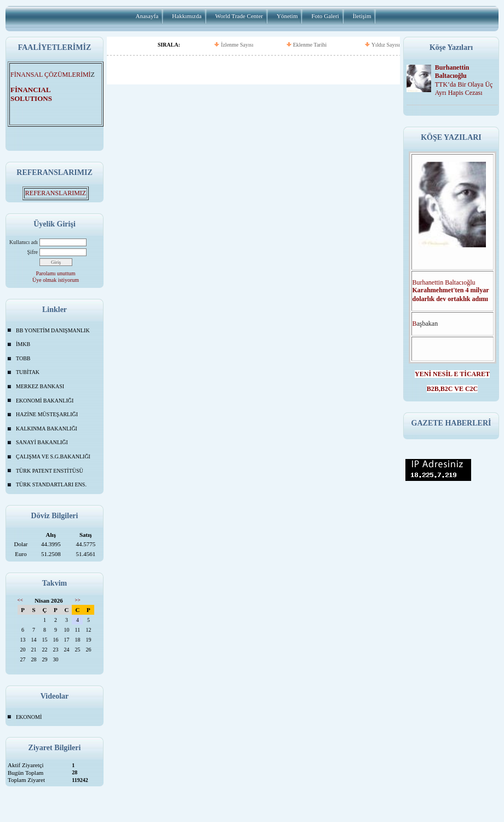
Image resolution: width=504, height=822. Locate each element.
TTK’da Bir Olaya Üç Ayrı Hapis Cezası (464, 89)
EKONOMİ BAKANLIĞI (45, 401)
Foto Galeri (325, 16)
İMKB (23, 344)
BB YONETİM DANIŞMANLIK (53, 330)
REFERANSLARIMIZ (56, 193)
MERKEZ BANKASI (40, 386)
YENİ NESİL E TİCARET (452, 374)
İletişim (362, 16)
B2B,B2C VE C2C (452, 389)
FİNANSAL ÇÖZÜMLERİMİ (51, 75)
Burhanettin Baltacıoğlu (452, 72)
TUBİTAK (28, 372)
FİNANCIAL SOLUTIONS (38, 94)
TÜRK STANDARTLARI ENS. (51, 484)
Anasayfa (147, 16)
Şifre (33, 252)
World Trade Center (239, 16)
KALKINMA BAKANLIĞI (47, 429)
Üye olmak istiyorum (56, 280)
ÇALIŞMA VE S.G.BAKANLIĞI (53, 457)
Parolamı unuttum (56, 273)
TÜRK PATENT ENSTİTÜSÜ (50, 471)
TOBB (23, 358)
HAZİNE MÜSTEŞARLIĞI (47, 414)
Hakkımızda (187, 16)
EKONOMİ (29, 717)
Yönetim (287, 16)
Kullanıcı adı (24, 242)
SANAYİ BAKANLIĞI (42, 442)
